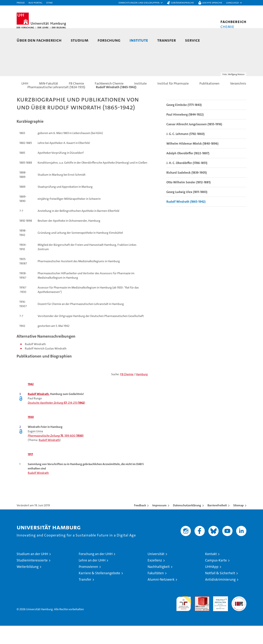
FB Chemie (127, 392)
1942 (31, 402)
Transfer (167, 40)
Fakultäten (156, 591)
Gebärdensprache (182, 2)
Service (193, 40)
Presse (21, 2)
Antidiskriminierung (220, 598)
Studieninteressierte (32, 579)
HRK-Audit (220, 617)
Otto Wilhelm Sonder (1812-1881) (188, 200)
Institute (139, 40)
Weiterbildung (28, 585)
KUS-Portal (35, 2)
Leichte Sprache (212, 2)
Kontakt (211, 572)
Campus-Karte (216, 579)
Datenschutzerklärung (187, 524)
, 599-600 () (56, 454)
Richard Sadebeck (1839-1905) (187, 191)
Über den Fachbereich (39, 40)
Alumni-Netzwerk (161, 598)
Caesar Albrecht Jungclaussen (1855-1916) (194, 142)
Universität (156, 572)
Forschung (109, 40)
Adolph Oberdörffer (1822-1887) (188, 171)
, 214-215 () (56, 421)
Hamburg (142, 392)
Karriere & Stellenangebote (99, 591)
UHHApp (212, 585)
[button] (141, 3)
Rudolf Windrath (38, 412)
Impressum (159, 524)
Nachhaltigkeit (159, 585)
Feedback (140, 524)
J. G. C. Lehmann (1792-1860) (185, 152)
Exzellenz (155, 579)
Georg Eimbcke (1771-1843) (184, 123)
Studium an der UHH (32, 572)
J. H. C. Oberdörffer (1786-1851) (187, 181)
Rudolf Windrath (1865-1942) (186, 220)
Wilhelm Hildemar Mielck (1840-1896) (192, 162)
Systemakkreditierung (239, 617)
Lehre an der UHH (92, 579)
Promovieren (88, 585)
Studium (80, 40)
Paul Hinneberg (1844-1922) (185, 133)
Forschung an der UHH (96, 572)
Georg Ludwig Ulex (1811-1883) (187, 210)
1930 (31, 435)
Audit (198, 617)
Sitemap (238, 524)
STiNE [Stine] (49, 2)
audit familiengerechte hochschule (184, 620)
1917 (30, 472)
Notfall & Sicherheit (220, 591)
